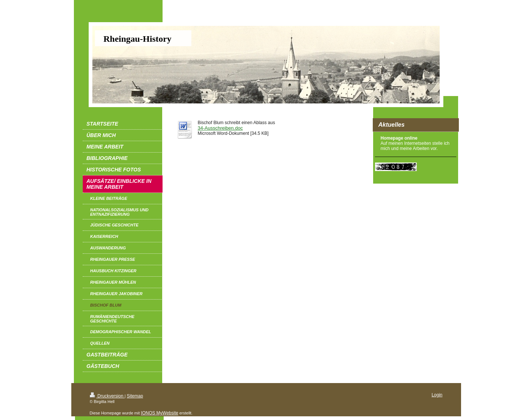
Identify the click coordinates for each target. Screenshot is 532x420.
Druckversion (107, 396)
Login (437, 395)
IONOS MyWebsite (159, 413)
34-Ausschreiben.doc (220, 128)
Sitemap (135, 396)
